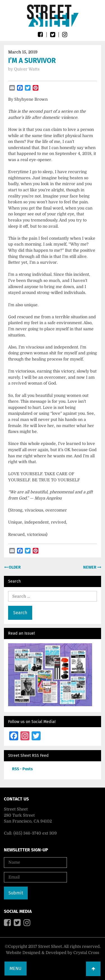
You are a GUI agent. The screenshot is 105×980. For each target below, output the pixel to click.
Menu (16, 968)
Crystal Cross (86, 953)
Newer (90, 567)
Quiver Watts (27, 69)
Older (14, 567)
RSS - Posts (22, 769)
